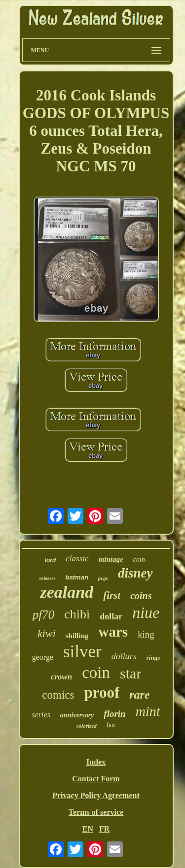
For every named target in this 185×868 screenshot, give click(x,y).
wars (113, 632)
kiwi (47, 633)
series (41, 715)
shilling (77, 636)
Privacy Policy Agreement (96, 795)
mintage (111, 559)
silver (82, 652)
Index (96, 762)
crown (61, 677)
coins (141, 596)
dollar (111, 616)
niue (146, 612)
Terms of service (96, 812)
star (130, 673)
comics (58, 695)
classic (77, 559)
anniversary (77, 715)
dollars (124, 656)
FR (104, 829)
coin (96, 673)
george (43, 657)
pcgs (103, 578)
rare (139, 695)
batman (77, 577)
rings (153, 658)
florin (114, 714)
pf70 (43, 615)
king (146, 634)
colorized (87, 726)
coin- (140, 560)
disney (135, 573)
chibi (77, 614)
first (112, 595)
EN (88, 829)
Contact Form (96, 779)
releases (47, 578)
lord (51, 560)
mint (148, 711)
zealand (67, 592)
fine (111, 725)
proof (102, 692)
